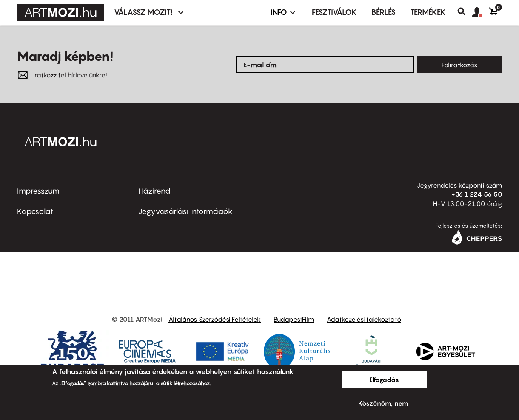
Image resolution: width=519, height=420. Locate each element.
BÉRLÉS (384, 12)
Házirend (154, 191)
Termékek (428, 12)
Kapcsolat (35, 211)
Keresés (465, 11)
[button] (481, 12)
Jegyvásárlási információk (185, 211)
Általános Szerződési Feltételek (215, 319)
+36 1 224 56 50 (477, 194)
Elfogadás (384, 380)
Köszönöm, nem (383, 403)
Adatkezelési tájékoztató (364, 319)
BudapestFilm (294, 319)
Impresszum (38, 191)
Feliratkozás (459, 65)
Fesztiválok (334, 12)
